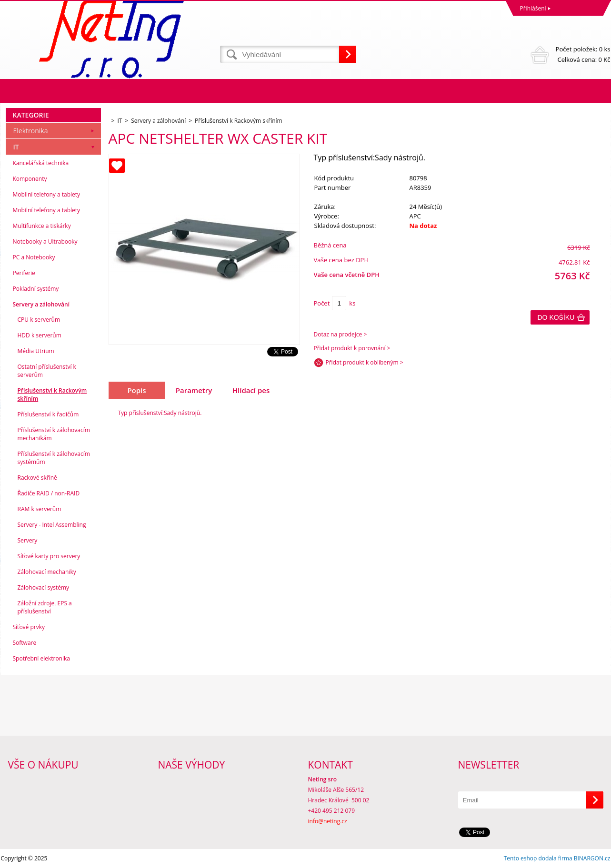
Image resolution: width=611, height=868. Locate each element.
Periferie (24, 273)
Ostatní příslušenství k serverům (47, 371)
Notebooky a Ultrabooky (45, 242)
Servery (28, 540)
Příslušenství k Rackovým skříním (52, 395)
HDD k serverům (40, 335)
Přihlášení (533, 8)
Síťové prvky (29, 627)
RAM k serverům (40, 509)
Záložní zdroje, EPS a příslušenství (45, 607)
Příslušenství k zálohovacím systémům (54, 458)
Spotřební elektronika (41, 658)
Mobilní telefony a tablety (47, 194)
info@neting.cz (328, 821)
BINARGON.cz (592, 858)
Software (25, 643)
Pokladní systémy (36, 289)
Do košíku (556, 317)
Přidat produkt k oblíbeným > (365, 362)
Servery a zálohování (41, 304)
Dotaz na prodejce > (341, 334)
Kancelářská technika (41, 163)
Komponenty (30, 179)
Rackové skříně (37, 478)
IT (16, 147)
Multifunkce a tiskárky (42, 226)
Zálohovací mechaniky (47, 572)
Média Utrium (36, 351)
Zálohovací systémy (44, 587)
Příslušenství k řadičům (48, 414)
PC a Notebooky (34, 257)
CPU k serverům (39, 320)
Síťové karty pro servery (49, 556)
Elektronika (31, 131)
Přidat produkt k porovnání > (352, 348)
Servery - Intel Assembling (52, 525)
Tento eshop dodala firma (538, 858)
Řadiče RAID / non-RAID (49, 493)
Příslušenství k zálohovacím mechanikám (54, 434)
